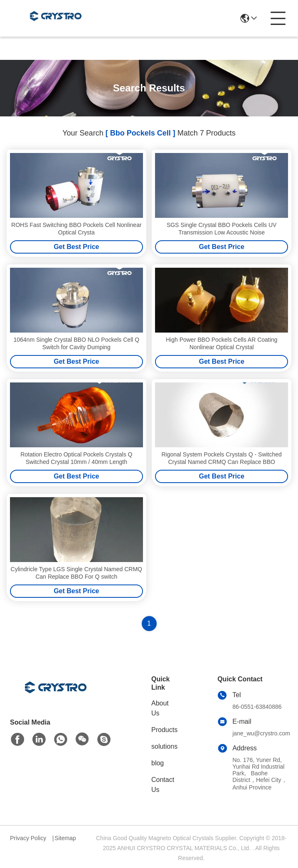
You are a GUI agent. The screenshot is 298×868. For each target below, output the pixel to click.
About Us (160, 708)
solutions (164, 746)
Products (164, 730)
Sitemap (65, 838)
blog (158, 763)
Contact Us (163, 785)
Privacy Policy (28, 838)
